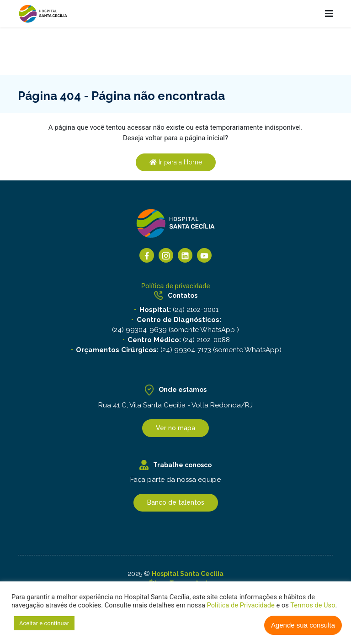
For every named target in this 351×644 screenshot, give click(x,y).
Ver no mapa (175, 428)
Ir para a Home (176, 162)
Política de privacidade (176, 286)
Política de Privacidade (241, 605)
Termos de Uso (312, 605)
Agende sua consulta (303, 625)
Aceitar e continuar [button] (44, 623)
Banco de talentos (176, 502)
